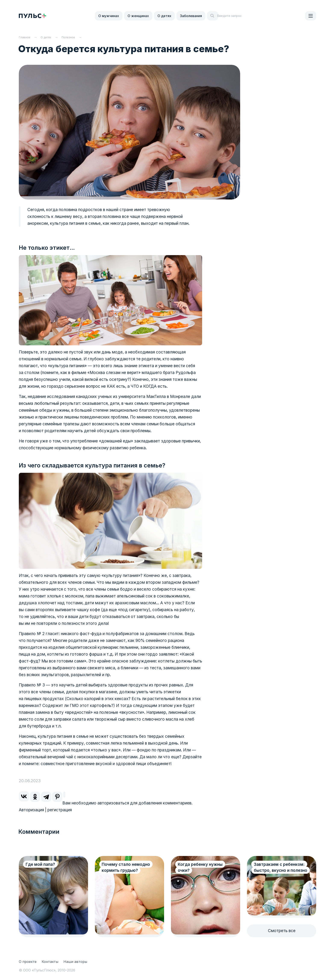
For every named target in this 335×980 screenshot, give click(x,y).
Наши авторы (75, 962)
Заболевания (191, 16)
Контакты (50, 962)
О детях (164, 16)
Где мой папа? (40, 864)
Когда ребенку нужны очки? (200, 867)
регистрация (60, 810)
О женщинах (138, 16)
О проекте (28, 962)
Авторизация (31, 810)
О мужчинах (109, 16)
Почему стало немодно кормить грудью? (126, 867)
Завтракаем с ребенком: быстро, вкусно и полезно (279, 870)
